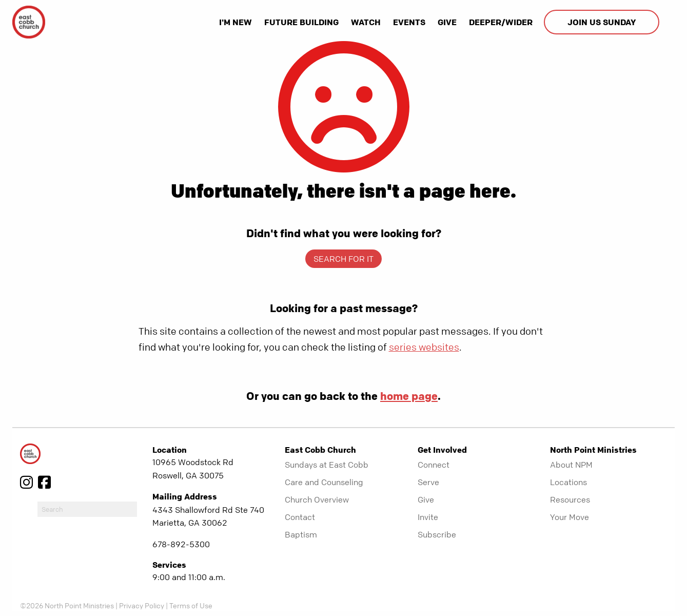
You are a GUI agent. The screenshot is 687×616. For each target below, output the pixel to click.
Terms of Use (191, 605)
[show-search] (668, 22)
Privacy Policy (142, 605)
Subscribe (437, 534)
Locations (568, 482)
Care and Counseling (324, 482)
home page (409, 396)
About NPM (571, 465)
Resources (570, 499)
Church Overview (317, 499)
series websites (424, 347)
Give (447, 22)
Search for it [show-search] (343, 259)
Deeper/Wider (501, 22)
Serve (428, 482)
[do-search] (87, 509)
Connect (434, 465)
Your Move (570, 517)
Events (409, 22)
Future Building (301, 22)
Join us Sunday (602, 22)
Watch (366, 22)
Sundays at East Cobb (327, 465)
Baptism (301, 534)
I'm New (235, 22)
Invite (428, 517)
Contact (300, 517)
